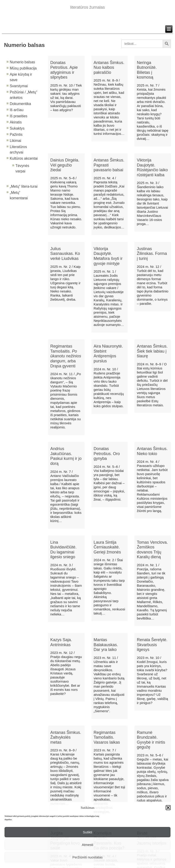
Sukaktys (17, 128)
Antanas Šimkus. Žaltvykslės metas (66, 737)
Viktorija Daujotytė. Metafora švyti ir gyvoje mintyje (108, 256)
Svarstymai (19, 86)
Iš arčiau (17, 110)
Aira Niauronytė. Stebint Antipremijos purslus (108, 354)
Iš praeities (19, 116)
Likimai (15, 141)
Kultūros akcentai (24, 158)
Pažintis (16, 134)
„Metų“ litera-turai (24, 186)
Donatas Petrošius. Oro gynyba (107, 454)
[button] (168, 808)
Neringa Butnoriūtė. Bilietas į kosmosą (147, 70)
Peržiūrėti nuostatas (88, 857)
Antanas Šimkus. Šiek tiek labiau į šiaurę (152, 351)
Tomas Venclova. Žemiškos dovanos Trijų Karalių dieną (152, 550)
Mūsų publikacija (23, 68)
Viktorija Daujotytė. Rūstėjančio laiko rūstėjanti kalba (152, 168)
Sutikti (88, 832)
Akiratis (16, 122)
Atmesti (87, 845)
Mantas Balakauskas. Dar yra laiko (106, 645)
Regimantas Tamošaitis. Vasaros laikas (107, 737)
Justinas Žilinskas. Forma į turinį (152, 254)
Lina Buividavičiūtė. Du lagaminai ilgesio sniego (63, 550)
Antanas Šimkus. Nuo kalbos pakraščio (109, 68)
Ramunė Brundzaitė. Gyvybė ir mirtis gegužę (151, 740)
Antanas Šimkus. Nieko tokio (152, 451)
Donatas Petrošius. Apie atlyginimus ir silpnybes (64, 70)
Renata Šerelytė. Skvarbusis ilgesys (152, 645)
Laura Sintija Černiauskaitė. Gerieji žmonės (107, 547)
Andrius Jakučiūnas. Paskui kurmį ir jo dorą (66, 456)
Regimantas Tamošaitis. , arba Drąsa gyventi (66, 356)
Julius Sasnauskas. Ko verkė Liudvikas (65, 254)
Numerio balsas (22, 62)
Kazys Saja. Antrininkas (61, 642)
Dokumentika (20, 104)
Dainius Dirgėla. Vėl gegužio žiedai (65, 165)
